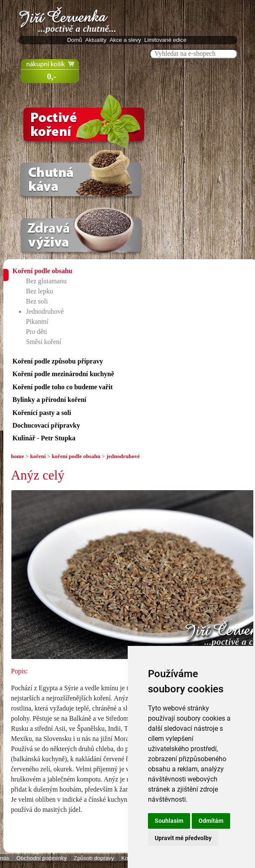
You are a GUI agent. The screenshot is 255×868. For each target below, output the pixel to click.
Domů (75, 40)
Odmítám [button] (211, 821)
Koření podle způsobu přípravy (58, 361)
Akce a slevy (126, 40)
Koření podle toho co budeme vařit (62, 387)
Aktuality (97, 40)
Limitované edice (166, 40)
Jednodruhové (45, 311)
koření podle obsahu (76, 456)
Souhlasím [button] (169, 821)
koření (38, 456)
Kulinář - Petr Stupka (44, 438)
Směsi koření (43, 342)
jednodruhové (123, 456)
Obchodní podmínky (42, 858)
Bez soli (37, 301)
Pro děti (36, 332)
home (17, 456)
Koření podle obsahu (42, 271)
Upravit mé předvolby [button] (183, 838)
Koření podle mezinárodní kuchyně (63, 374)
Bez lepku (39, 291)
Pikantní (37, 321)
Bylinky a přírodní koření (49, 400)
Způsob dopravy (94, 858)
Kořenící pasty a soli (42, 413)
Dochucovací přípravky (46, 425)
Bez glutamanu (46, 281)
